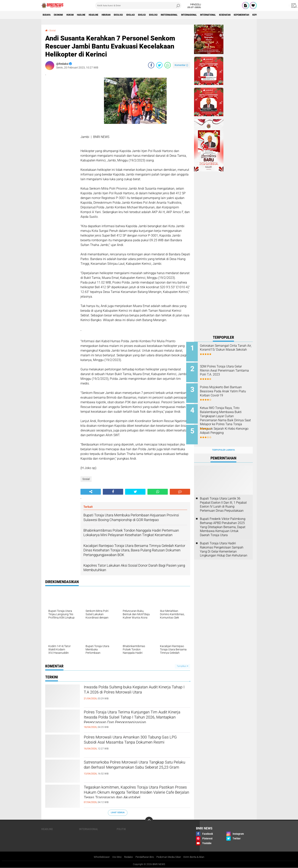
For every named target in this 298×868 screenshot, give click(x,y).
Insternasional (199, 15)
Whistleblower (98, 857)
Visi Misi (114, 857)
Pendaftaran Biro (144, 857)
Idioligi (165, 15)
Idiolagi (151, 15)
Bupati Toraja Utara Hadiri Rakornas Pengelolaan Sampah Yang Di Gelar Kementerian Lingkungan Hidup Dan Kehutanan (224, 543)
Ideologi (136, 15)
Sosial (53, 30)
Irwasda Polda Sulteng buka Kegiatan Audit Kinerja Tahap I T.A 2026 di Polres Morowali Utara (131, 694)
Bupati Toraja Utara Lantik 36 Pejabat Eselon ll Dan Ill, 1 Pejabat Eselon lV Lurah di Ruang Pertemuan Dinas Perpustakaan (223, 498)
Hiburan (121, 15)
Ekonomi (62, 15)
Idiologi (179, 15)
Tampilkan (182, 666)
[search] (138, 5)
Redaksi (126, 857)
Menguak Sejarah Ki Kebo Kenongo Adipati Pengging (226, 427)
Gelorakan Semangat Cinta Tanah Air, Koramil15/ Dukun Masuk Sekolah (228, 350)
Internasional (223, 15)
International (247, 15)
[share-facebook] (151, 65)
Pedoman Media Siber (170, 857)
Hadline (90, 15)
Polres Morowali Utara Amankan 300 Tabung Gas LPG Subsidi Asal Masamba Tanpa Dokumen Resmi (133, 744)
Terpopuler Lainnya (223, 444)
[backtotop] (149, 820)
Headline (106, 15)
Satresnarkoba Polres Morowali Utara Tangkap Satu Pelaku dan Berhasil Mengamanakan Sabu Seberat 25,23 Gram (136, 769)
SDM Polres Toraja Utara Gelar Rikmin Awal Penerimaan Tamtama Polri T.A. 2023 (229, 370)
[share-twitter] (159, 65)
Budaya (48, 15)
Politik (121, 829)
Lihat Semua (118, 812)
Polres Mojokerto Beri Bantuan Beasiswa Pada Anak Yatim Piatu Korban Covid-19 (229, 389)
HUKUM (76, 15)
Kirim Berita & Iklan (197, 857)
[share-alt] (91, 492)
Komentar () (181, 65)
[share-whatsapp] (168, 65)
